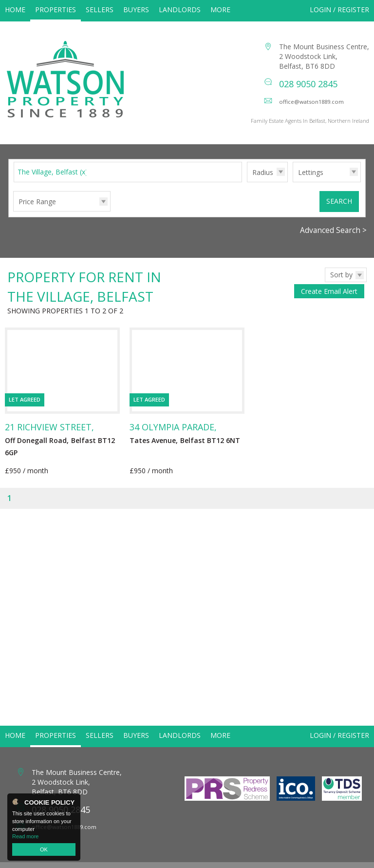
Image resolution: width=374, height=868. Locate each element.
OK (44, 849)
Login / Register (339, 10)
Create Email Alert (329, 301)
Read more (25, 836)
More (220, 10)
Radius (263, 183)
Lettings (311, 183)
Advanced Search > (333, 241)
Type (293, 192)
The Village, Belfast (53, 182)
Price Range (37, 212)
